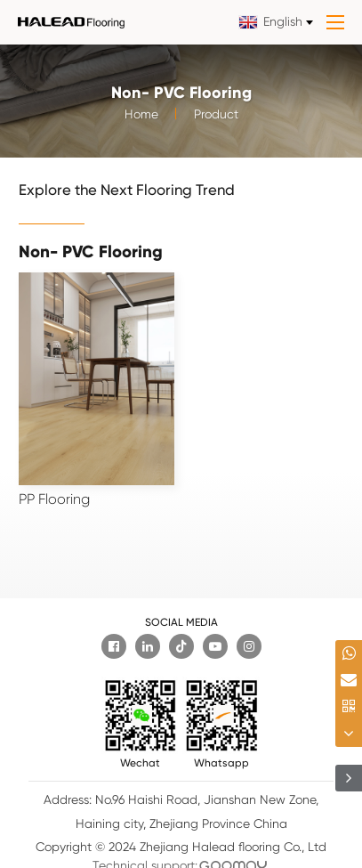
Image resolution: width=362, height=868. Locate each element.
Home (141, 117)
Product (216, 117)
